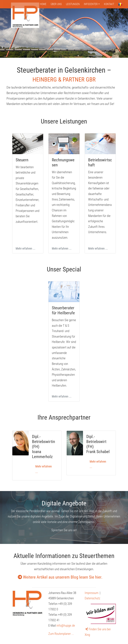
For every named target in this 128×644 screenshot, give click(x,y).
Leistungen (73, 4)
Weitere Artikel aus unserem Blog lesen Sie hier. (60, 577)
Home (43, 4)
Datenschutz (92, 598)
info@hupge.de (66, 626)
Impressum (91, 593)
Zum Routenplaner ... (61, 634)
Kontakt (109, 4)
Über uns (56, 4)
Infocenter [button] (91, 4)
